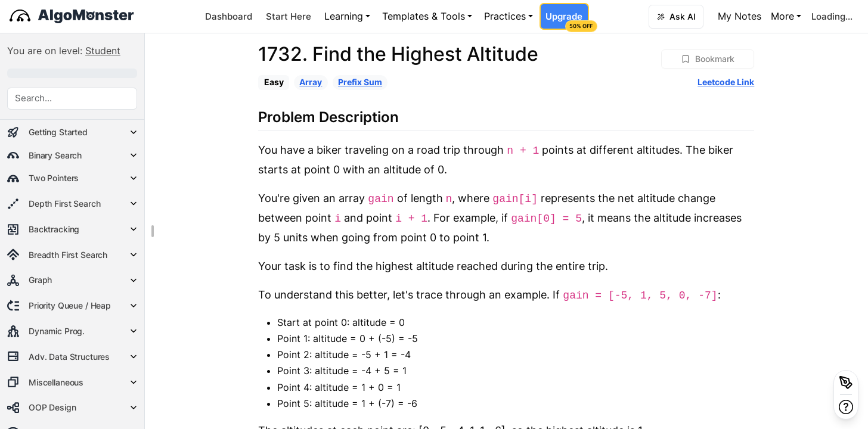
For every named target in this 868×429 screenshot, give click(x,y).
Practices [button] (505, 16)
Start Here (289, 16)
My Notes (740, 16)
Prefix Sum (360, 82)
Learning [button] (344, 16)
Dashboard (229, 16)
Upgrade (567, 20)
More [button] (782, 16)
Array (311, 82)
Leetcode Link (726, 82)
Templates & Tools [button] (424, 16)
